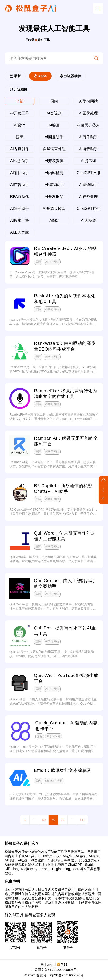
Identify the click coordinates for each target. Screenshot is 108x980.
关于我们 (47, 964)
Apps (40, 76)
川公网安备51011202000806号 (54, 970)
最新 (15, 76)
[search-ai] (47, 58)
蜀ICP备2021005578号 (67, 975)
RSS (62, 965)
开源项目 (19, 89)
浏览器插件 (70, 76)
